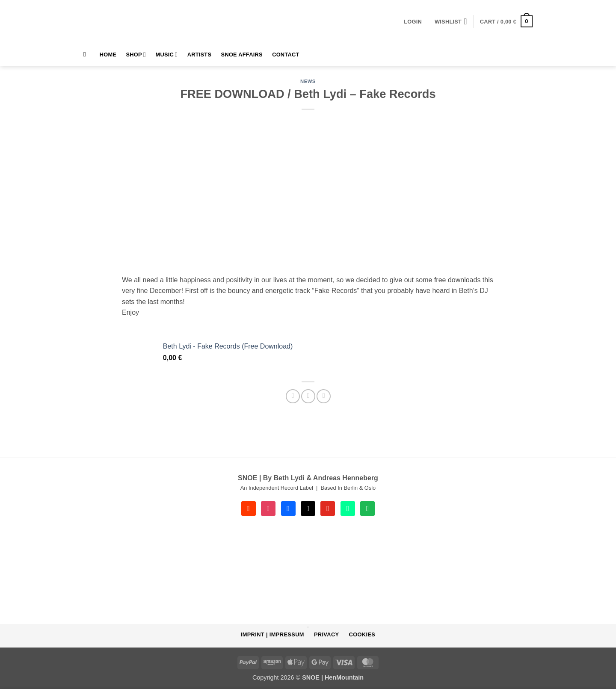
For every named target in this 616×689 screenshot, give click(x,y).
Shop (136, 55)
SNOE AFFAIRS (242, 55)
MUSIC (167, 55)
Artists (200, 55)
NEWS (308, 81)
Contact (286, 55)
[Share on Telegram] (324, 396)
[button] (413, 22)
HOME (108, 55)
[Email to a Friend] (308, 396)
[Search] (87, 54)
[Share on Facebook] (293, 396)
